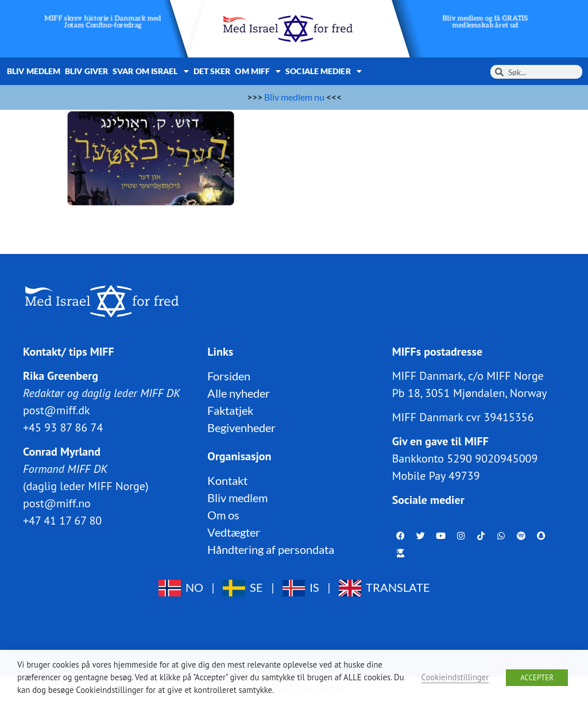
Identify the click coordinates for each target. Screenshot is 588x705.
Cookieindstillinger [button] (455, 677)
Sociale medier (324, 71)
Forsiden (229, 376)
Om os (223, 515)
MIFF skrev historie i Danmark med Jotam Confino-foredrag (103, 22)
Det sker (212, 71)
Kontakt (227, 480)
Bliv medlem (34, 71)
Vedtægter (234, 532)
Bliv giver (86, 71)
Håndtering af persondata (271, 549)
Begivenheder (241, 427)
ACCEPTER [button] (537, 678)
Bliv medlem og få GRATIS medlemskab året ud (485, 22)
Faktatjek (230, 410)
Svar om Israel (151, 71)
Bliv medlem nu (294, 97)
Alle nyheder (239, 393)
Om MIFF (258, 71)
